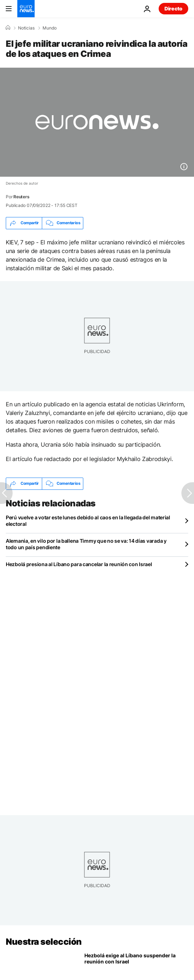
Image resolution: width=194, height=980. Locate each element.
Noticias (26, 28)
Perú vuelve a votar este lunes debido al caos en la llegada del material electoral (88, 521)
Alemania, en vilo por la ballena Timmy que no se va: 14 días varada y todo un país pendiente (86, 544)
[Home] (8, 28)
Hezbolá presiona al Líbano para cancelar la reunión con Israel (79, 564)
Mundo (50, 28)
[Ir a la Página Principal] (26, 9)
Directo (173, 8)
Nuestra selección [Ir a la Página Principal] (44, 942)
